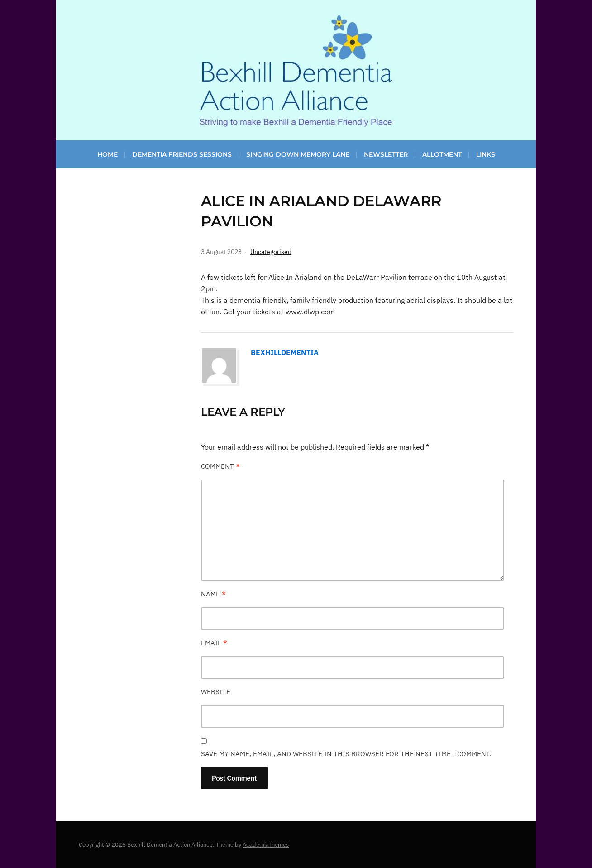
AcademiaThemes (266, 845)
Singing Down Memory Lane (298, 154)
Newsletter (386, 154)
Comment (220, 466)
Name (213, 594)
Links (486, 154)
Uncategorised (271, 252)
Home (107, 154)
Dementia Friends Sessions (182, 154)
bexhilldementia (285, 352)
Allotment (442, 154)
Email (214, 643)
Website (216, 692)
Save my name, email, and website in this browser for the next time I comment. (346, 754)
